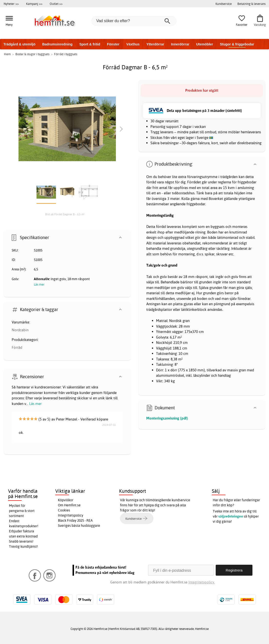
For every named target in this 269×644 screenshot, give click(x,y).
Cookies (64, 510)
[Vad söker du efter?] (134, 21)
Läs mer (35, 404)
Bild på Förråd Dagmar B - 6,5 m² (65, 214)
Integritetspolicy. (202, 582)
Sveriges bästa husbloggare (79, 526)
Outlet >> (56, 4)
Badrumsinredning (57, 44)
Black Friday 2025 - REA (75, 520)
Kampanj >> (34, 4)
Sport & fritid (90, 44)
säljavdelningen (231, 516)
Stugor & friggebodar (237, 44)
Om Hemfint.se (69, 505)
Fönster (113, 44)
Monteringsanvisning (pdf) (167, 418)
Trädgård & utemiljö (19, 44)
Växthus (133, 44)
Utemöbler (205, 44)
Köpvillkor (66, 500)
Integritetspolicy (71, 515)
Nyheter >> (11, 4)
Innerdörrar (180, 44)
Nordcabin (20, 330)
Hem (7, 54)
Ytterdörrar (155, 44)
